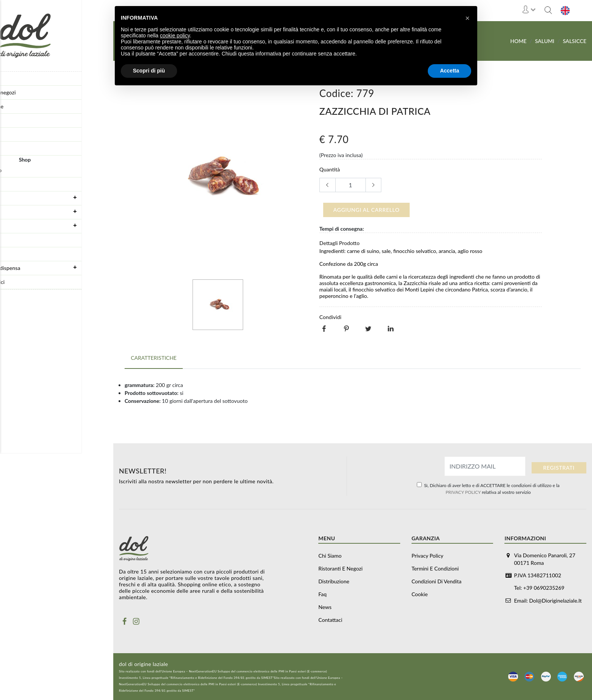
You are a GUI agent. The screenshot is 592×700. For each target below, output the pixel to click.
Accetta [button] (449, 71)
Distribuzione (20, 106)
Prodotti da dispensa (59, 268)
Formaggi (59, 198)
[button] (467, 18)
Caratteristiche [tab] (153, 356)
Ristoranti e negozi (26, 92)
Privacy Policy (427, 555)
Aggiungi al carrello (367, 209)
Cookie (420, 594)
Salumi (59, 212)
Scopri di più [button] (149, 71)
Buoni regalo (19, 170)
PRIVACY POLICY (463, 492)
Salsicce (575, 41)
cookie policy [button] (175, 35)
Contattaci (16, 148)
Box (8, 184)
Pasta (10, 240)
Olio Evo (14, 254)
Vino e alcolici (20, 282)
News (10, 134)
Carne (59, 226)
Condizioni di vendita (436, 581)
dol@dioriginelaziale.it (556, 600)
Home (519, 41)
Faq (8, 120)
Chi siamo (15, 78)
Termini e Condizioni (435, 568)
